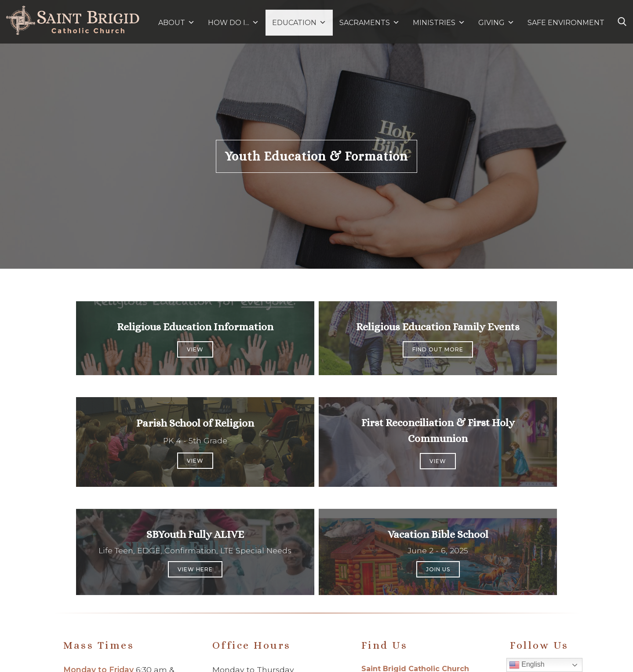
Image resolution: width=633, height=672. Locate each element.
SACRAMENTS (369, 23)
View (195, 349)
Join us (438, 569)
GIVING (491, 23)
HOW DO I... (233, 23)
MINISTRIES (439, 23)
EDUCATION (299, 23)
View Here (195, 569)
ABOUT (176, 23)
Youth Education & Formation (316, 156)
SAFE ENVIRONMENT (566, 23)
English (527, 665)
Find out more (438, 349)
